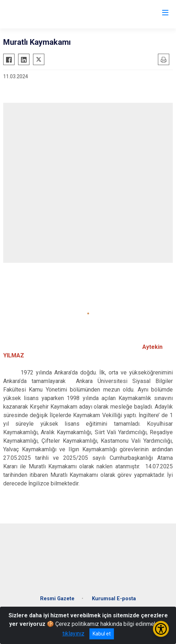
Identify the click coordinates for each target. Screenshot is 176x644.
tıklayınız (73, 634)
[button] (88, 313)
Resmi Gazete (57, 599)
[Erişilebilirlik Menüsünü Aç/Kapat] (161, 629)
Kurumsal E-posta (114, 599)
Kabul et (102, 634)
